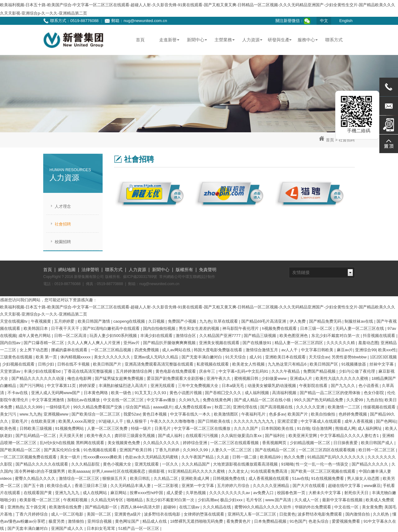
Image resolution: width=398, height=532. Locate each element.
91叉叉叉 (143, 393)
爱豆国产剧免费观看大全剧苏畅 (176, 378)
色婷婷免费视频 (353, 414)
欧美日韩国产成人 (378, 443)
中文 (324, 21)
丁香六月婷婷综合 (32, 514)
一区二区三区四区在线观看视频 (327, 450)
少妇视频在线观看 (19, 364)
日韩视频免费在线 (229, 478)
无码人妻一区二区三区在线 (360, 328)
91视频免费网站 (70, 428)
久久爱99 (355, 400)
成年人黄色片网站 (35, 336)
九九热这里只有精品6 (288, 364)
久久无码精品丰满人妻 (131, 486)
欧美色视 (9, 428)
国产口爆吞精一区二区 (44, 343)
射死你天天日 (357, 493)
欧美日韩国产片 (108, 364)
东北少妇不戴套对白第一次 (336, 336)
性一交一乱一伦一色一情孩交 (323, 464)
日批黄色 (287, 514)
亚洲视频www (57, 414)
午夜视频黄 (42, 321)
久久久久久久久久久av (230, 493)
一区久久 (171, 464)
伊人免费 (298, 321)
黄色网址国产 (128, 521)
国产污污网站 (32, 386)
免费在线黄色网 (218, 400)
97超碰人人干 (111, 421)
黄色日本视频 (155, 414)
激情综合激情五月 (262, 350)
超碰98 (170, 507)
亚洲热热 (16, 507)
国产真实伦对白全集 (63, 450)
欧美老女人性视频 (249, 364)
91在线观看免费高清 (270, 471)
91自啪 (303, 428)
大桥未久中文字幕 (325, 493)
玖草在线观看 (226, 321)
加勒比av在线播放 (84, 400)
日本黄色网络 (96, 393)
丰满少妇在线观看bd (43, 371)
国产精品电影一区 (102, 507)
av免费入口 (264, 493)
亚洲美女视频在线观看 (220, 343)
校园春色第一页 (292, 493)
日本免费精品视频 (271, 521)
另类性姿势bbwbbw (349, 357)
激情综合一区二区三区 (80, 478)
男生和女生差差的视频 (200, 328)
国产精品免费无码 (326, 321)
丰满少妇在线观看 (157, 336)
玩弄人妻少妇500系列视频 (114, 336)
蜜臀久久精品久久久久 (36, 478)
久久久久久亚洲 (311, 407)
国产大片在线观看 (309, 486)
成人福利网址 (370, 428)
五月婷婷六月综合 (234, 486)
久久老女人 (238, 471)
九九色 (205, 321)
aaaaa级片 (163, 407)
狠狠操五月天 (115, 478)
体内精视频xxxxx (76, 357)
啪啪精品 (135, 500)
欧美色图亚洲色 (294, 336)
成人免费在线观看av (193, 407)
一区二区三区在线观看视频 (235, 443)
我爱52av (132, 414)
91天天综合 (236, 357)
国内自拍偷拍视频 (160, 328)
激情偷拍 (76, 521)
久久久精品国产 (196, 464)
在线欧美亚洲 (44, 421)
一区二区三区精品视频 (112, 350)
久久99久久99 (196, 450)
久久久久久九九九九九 (254, 421)
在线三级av (190, 507)
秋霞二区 (223, 407)
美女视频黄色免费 (124, 443)
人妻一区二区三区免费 (108, 428)
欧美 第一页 (47, 357)
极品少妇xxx (232, 500)
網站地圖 (67, 270)
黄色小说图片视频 (186, 393)
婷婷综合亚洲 (196, 443)
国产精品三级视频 (261, 336)
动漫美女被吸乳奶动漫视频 (272, 386)
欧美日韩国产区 (324, 364)
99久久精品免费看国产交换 (98, 407)
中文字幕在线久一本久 (191, 414)
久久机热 (382, 514)
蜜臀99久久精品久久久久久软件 (264, 507)
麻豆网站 (119, 493)
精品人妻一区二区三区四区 (299, 343)
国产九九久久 (344, 386)
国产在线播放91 (257, 343)
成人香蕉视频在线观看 (269, 478)
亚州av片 (132, 343)
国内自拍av (11, 343)
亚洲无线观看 (163, 386)
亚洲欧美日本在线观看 (286, 357)
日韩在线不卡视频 (74, 364)
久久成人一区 (307, 500)
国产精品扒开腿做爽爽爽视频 (170, 343)
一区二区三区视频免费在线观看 (29, 457)
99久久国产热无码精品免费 (319, 400)
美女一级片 (71, 457)
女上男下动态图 (34, 350)
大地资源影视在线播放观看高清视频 (246, 464)
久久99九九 (190, 400)
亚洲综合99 (365, 350)
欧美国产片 (298, 414)
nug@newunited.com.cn (145, 21)
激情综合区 (186, 336)
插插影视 (157, 471)
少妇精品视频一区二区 (311, 443)
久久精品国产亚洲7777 (221, 336)
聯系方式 (114, 270)
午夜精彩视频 (76, 500)
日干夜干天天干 (66, 328)
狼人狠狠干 (137, 421)
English (346, 21)
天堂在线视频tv (14, 321)
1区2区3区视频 (383, 357)
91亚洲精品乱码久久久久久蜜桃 (197, 471)
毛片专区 (255, 500)
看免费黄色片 (239, 521)
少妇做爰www (275, 378)
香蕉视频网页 (275, 443)
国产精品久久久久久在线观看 (42, 464)
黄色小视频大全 (118, 464)
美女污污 (9, 414)
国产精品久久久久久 (370, 464)
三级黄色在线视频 (17, 357)
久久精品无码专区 (108, 500)
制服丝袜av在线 (359, 321)
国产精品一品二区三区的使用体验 (331, 393)
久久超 (223, 457)
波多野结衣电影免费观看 (320, 514)
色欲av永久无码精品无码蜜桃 (152, 457)
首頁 (330, 140)
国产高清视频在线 (277, 407)
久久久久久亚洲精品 (272, 486)
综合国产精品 (138, 407)
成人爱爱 (175, 493)
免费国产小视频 (183, 321)
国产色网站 (386, 421)
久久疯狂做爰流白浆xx (242, 436)
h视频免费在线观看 (280, 328)
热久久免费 (295, 457)
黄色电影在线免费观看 (176, 371)
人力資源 (137, 270)
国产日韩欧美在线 (215, 421)
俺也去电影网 (80, 378)
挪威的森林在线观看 (70, 350)
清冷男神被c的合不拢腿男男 (40, 471)
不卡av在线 (18, 393)
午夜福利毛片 (254, 414)
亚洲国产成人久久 (68, 528)
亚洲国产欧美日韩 (136, 450)
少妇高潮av (208, 500)
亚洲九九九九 (68, 493)
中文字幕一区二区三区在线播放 (203, 428)
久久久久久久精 (341, 343)
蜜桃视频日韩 (247, 378)
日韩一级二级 (245, 457)
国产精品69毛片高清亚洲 (264, 321)
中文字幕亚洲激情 (49, 400)
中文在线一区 (347, 507)
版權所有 (184, 270)
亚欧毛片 (20, 421)
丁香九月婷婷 (168, 450)
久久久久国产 (247, 428)
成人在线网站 (95, 493)
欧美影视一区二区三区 (40, 500)
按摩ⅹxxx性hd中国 (147, 493)
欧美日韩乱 (141, 478)
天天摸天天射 (72, 436)
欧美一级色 (122, 393)
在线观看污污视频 (202, 436)
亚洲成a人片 (302, 378)
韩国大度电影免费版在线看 (219, 350)
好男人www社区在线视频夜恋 (119, 471)
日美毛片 (163, 428)
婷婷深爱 (88, 386)
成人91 (256, 357)
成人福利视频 (257, 393)
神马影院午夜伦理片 (241, 328)
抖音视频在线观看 (380, 336)
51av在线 (300, 478)
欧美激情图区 (227, 414)
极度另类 (57, 521)
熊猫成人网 (345, 428)
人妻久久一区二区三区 (232, 450)
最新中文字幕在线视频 (343, 500)
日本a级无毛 (234, 386)
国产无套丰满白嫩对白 (202, 357)
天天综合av (319, 357)
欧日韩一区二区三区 (377, 450)
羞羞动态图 (368, 343)
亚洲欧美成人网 (196, 478)
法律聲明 (90, 270)
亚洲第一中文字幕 (198, 486)
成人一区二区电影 (68, 514)
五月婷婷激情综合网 (134, 371)
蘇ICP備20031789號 (140, 277)
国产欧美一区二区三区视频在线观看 (324, 471)
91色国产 (298, 521)
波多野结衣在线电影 (163, 514)
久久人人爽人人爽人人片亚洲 (94, 343)
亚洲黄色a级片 (128, 514)
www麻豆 (372, 486)
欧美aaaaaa (79, 471)
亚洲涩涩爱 (288, 421)
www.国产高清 (279, 500)
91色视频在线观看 (100, 450)
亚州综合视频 (100, 521)
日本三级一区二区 (317, 328)
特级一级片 (142, 428)
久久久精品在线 (218, 507)
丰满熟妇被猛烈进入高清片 (123, 386)
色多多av (277, 414)
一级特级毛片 (58, 407)
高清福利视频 (285, 393)
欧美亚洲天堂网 (303, 436)
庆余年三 (208, 371)
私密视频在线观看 (213, 364)
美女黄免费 (372, 507)
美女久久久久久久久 (113, 357)
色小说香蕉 (369, 386)
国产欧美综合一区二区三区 (96, 414)
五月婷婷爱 (65, 321)
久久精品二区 (166, 478)
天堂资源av (11, 371)
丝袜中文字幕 (382, 364)
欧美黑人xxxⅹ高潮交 (77, 421)
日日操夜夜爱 (346, 443)
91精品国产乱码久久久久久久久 (336, 457)
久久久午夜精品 (286, 371)
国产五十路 (34, 486)
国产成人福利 (171, 436)
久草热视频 (196, 493)
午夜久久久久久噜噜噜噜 (173, 421)
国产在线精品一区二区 (276, 450)
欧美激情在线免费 (66, 507)
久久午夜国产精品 (198, 457)
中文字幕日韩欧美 (318, 350)
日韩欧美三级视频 (36, 428)
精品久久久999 (30, 407)
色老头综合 (319, 521)
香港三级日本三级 (91, 486)
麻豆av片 (345, 350)
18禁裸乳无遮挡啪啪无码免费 (197, 521)
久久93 (160, 393)
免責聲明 (208, 270)
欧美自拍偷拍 (324, 414)
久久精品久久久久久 (162, 443)
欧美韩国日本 (36, 328)
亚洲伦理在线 (246, 407)
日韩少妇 (47, 364)
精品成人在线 (155, 521)
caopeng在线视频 (130, 321)
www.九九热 (30, 414)
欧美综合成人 (60, 486)
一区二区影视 (167, 486)
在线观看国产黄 (38, 493)
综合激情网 (323, 428)
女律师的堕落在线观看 (205, 514)
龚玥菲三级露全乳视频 (135, 436)
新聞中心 (161, 270)
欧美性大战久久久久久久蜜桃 (342, 378)
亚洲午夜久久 (219, 378)
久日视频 (157, 321)
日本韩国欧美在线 (278, 428)
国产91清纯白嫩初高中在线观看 (112, 328)
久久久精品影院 (86, 464)
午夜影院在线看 (314, 386)
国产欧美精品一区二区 (21, 450)
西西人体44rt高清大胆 (141, 507)
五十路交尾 (37, 507)
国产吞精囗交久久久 (224, 393)
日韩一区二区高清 (71, 336)
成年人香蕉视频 (359, 421)
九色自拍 (374, 400)
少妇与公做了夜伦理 (357, 371)
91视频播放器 (354, 364)
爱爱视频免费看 (347, 521)
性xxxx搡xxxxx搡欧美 (103, 457)
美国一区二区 (99, 514)
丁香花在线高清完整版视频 (89, 371)
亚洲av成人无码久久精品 (157, 357)
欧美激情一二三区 (345, 407)
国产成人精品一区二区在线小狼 (263, 400)
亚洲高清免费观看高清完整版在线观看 (160, 364)
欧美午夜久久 (99, 436)
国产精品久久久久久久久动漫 (38, 378)
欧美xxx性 (387, 350)
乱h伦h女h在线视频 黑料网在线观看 (73, 443)
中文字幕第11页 (62, 386)
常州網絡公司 (170, 277)
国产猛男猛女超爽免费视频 (120, 378)
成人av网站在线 (177, 350)
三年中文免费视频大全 (199, 386)
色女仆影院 (375, 393)
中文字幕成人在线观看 (322, 421)
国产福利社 (276, 436)
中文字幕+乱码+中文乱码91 (244, 371)
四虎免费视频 (147, 350)
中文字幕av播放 (162, 400)
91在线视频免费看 (328, 478)
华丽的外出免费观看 (314, 507)
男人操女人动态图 (364, 478)
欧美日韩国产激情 (95, 321)
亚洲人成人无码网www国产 (56, 393)
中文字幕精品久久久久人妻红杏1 (350, 436)
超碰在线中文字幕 (345, 486)
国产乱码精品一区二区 (36, 436)
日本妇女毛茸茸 (102, 528)
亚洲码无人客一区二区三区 (252, 514)
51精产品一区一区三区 (139, 528)
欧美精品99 (271, 457)
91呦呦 (287, 464)
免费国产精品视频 (320, 371)
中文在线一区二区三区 (124, 400)
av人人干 (290, 350)
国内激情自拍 (358, 514)
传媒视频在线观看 (380, 407)
